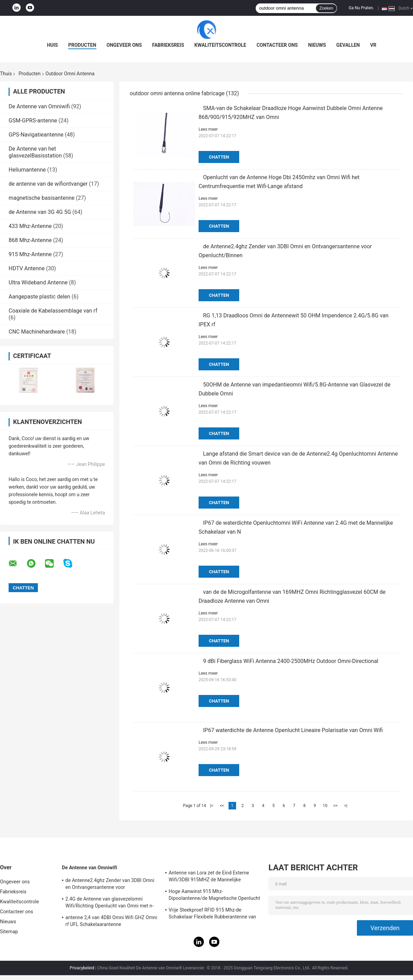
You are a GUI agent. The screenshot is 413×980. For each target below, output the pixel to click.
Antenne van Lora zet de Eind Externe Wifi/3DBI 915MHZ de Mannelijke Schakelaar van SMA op (209, 877)
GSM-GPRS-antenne (33, 121)
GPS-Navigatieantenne (36, 135)
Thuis (6, 74)
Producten (82, 45)
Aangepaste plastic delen (39, 297)
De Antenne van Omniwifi (39, 106)
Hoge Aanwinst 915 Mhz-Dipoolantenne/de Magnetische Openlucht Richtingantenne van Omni (214, 896)
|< (211, 806)
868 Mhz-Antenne (30, 240)
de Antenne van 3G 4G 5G (40, 212)
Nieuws (317, 45)
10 (325, 806)
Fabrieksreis (168, 45)
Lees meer (208, 129)
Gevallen (348, 45)
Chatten (219, 157)
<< (222, 806)
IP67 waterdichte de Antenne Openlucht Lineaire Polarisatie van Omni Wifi (293, 730)
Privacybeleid (82, 968)
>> (335, 806)
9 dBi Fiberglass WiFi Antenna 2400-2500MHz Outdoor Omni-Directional (291, 661)
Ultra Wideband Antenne (38, 282)
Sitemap (9, 932)
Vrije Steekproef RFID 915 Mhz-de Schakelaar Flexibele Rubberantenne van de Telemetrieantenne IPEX (212, 914)
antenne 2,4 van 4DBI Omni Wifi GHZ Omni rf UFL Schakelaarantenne (111, 921)
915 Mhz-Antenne (30, 254)
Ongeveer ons (124, 45)
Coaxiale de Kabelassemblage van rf (53, 311)
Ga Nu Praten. (361, 8)
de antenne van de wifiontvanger (48, 184)
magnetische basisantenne (42, 198)
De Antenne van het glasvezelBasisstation (35, 152)
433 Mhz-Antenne (30, 226)
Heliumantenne (27, 170)
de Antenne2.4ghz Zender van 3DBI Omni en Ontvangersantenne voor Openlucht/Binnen (110, 885)
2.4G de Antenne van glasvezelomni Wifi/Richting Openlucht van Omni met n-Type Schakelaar (109, 903)
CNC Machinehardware (37, 332)
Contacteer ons (277, 45)
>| (346, 806)
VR (373, 45)
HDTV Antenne (27, 268)
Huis (52, 45)
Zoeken (326, 8)
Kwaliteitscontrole (220, 45)
